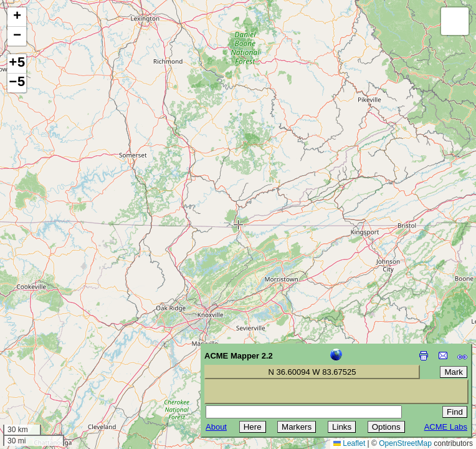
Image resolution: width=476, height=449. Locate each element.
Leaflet (349, 443)
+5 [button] (17, 64)
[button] (17, 17)
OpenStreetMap (405, 443)
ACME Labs (446, 427)
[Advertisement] (66, 360)
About (216, 427)
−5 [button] (17, 83)
